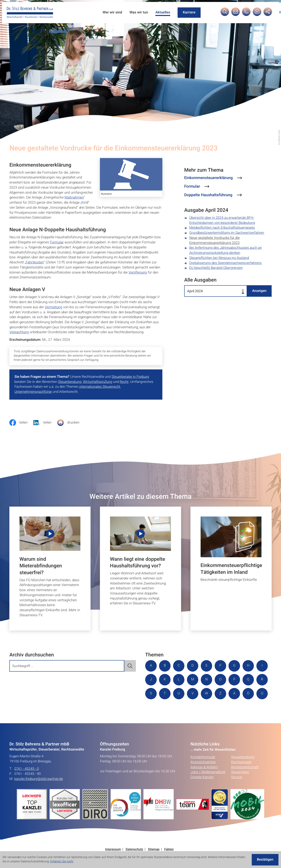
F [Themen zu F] (221, 666)
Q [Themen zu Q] (151, 694)
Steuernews (240, 787)
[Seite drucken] (71, 423)
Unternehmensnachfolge (33, 392)
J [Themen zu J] (165, 680)
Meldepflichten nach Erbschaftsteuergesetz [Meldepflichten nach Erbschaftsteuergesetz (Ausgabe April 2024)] (222, 228)
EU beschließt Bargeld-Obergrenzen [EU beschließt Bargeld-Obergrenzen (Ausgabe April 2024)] (216, 268)
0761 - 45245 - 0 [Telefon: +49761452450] (27, 784)
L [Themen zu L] (193, 680)
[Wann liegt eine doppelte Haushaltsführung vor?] (140, 569)
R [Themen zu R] (165, 694)
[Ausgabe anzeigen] (259, 291)
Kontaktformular (203, 772)
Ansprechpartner (203, 777)
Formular (57, 242)
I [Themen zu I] (151, 680)
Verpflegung (138, 273)
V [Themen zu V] (221, 694)
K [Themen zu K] (179, 680)
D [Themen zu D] (193, 666)
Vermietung (53, 307)
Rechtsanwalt (241, 777)
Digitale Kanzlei (202, 792)
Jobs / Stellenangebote (208, 787)
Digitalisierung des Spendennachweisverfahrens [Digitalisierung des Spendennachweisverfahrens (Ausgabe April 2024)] (225, 263)
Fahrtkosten (35, 262)
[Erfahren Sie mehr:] (96, 819)
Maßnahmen (74, 198)
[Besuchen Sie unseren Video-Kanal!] (257, 13)
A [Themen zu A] (151, 666)
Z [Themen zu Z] (249, 694)
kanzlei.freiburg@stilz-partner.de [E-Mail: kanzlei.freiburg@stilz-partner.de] (39, 793)
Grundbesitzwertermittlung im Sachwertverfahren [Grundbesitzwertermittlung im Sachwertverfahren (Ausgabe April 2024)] (227, 233)
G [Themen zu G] (235, 666)
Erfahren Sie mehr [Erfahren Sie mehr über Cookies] (62, 862)
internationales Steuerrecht (99, 387)
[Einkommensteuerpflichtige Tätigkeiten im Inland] (231, 569)
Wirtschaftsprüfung (98, 382)
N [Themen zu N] (221, 680)
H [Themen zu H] (249, 666)
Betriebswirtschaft (245, 782)
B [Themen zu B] (165, 666)
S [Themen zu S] (179, 694)
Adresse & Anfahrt (204, 782)
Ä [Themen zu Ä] (151, 708)
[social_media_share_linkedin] (45, 423)
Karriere (189, 12)
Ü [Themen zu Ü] (179, 708)
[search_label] (67, 666)
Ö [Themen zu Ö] (165, 708)
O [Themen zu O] (235, 680)
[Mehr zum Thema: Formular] (197, 187)
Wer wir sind (112, 13)
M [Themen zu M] (207, 680)
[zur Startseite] (30, 13)
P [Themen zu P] (249, 680)
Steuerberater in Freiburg (130, 377)
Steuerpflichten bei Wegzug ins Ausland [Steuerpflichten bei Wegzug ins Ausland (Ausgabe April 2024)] (219, 258)
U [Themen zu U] (207, 694)
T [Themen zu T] (193, 694)
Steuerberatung (70, 382)
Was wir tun (138, 13)
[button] (246, 13)
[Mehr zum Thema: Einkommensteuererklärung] (213, 178)
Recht (124, 382)
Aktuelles (162, 13)
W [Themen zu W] (235, 694)
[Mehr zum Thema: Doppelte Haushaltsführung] (213, 195)
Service (237, 792)
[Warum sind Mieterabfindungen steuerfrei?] (50, 569)
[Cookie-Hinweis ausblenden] (265, 860)
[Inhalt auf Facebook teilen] (21, 423)
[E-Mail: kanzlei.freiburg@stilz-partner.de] (235, 13)
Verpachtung (19, 332)
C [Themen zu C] (179, 666)
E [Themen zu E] (207, 666)
